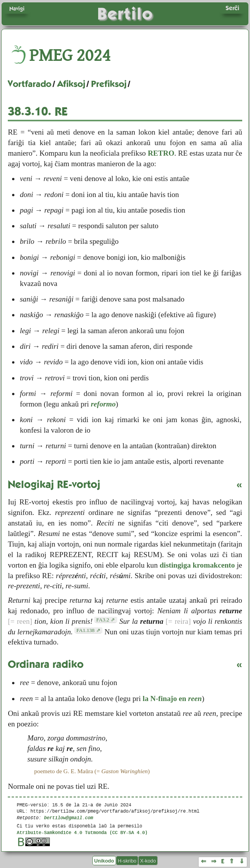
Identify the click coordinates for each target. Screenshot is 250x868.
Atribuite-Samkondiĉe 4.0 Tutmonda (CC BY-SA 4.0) (82, 832)
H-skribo (127, 861)
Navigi (17, 9)
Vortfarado (30, 84)
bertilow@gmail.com (69, 817)
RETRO (161, 153)
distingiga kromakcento (197, 565)
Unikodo (104, 861)
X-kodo (148, 861)
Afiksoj (71, 84)
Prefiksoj (109, 84)
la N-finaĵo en (172, 698)
